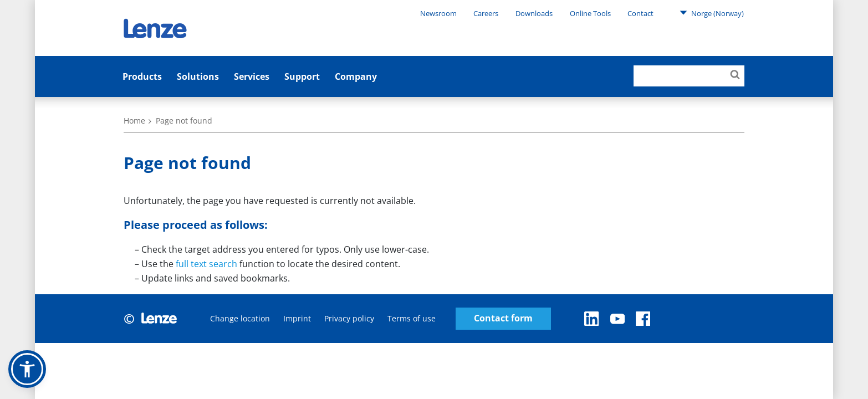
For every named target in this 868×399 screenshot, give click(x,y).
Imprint (297, 318)
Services (252, 76)
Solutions (198, 76)
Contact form (503, 318)
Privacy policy (349, 318)
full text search (206, 264)
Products (142, 76)
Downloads (534, 13)
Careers (486, 13)
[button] (27, 369)
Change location (240, 318)
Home (134, 121)
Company (356, 76)
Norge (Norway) (712, 13)
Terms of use (412, 318)
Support (302, 76)
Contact (640, 13)
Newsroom (438, 13)
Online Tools (590, 13)
